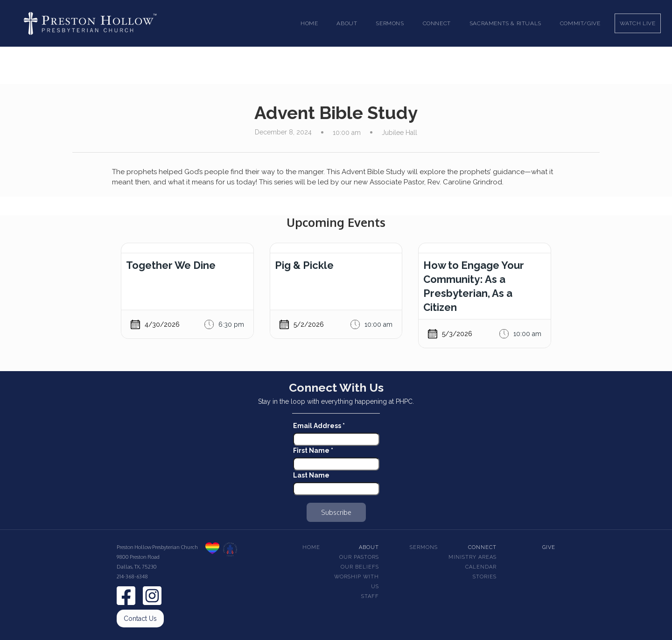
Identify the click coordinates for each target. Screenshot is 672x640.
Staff (370, 596)
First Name (313, 450)
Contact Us (140, 619)
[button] (347, 23)
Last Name (311, 475)
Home (309, 23)
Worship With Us (357, 582)
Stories (485, 577)
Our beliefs (360, 567)
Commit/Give (580, 23)
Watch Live (638, 23)
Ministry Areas (472, 557)
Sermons (424, 547)
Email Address (319, 426)
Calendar (481, 567)
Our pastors (359, 557)
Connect (482, 547)
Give (549, 547)
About (369, 547)
